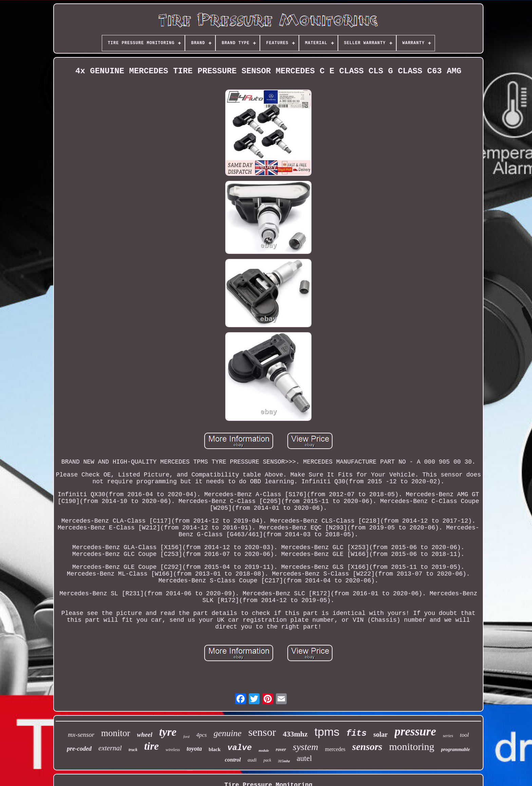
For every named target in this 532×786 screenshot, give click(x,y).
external (110, 748)
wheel (145, 735)
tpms (327, 732)
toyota (194, 749)
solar (380, 734)
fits (356, 734)
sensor (262, 732)
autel (305, 758)
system (306, 747)
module (264, 751)
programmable (455, 750)
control (233, 760)
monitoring (412, 746)
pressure (415, 732)
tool (464, 735)
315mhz (284, 761)
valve (240, 748)
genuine (227, 733)
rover (281, 750)
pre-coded (79, 749)
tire (151, 746)
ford (186, 736)
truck (133, 750)
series (448, 736)
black (215, 749)
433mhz (295, 734)
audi (252, 760)
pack (267, 760)
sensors (367, 747)
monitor (116, 733)
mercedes (335, 749)
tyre (168, 732)
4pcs (201, 735)
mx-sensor (81, 735)
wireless (173, 750)
